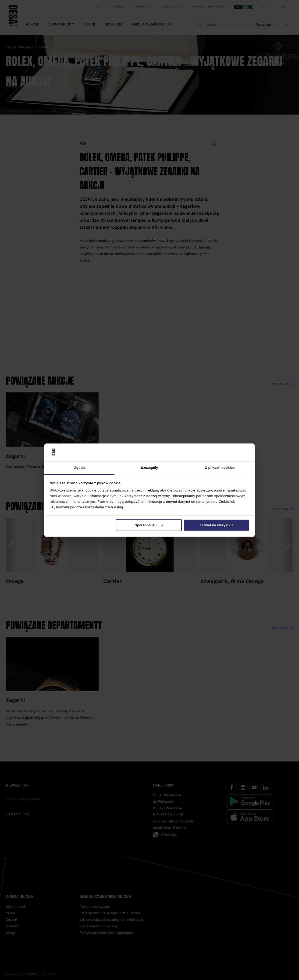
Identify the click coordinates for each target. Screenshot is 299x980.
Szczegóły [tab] (149, 468)
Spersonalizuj (149, 525)
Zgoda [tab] (79, 468)
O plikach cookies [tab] (219, 468)
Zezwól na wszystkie (216, 525)
